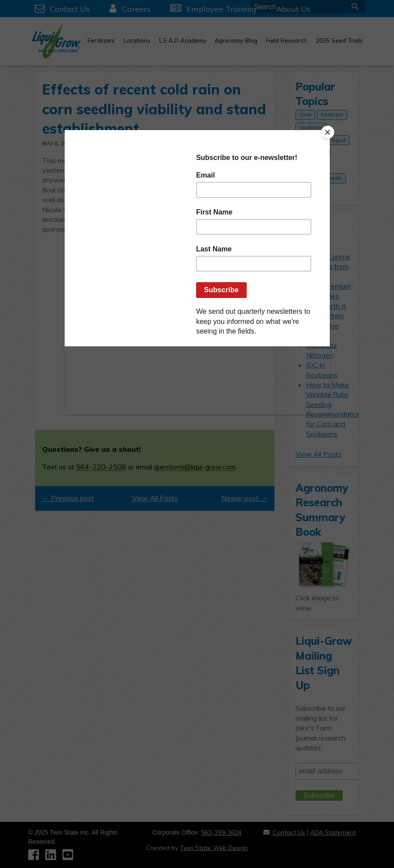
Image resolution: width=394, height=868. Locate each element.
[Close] (328, 132)
